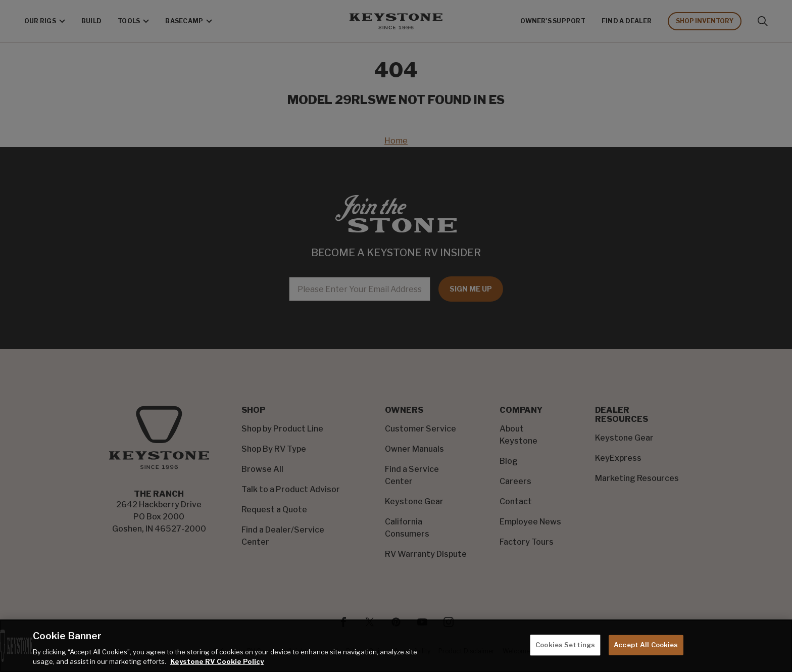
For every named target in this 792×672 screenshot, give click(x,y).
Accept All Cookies (646, 645)
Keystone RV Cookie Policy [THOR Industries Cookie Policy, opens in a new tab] (217, 661)
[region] (396, 646)
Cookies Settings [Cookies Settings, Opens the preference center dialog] (565, 645)
